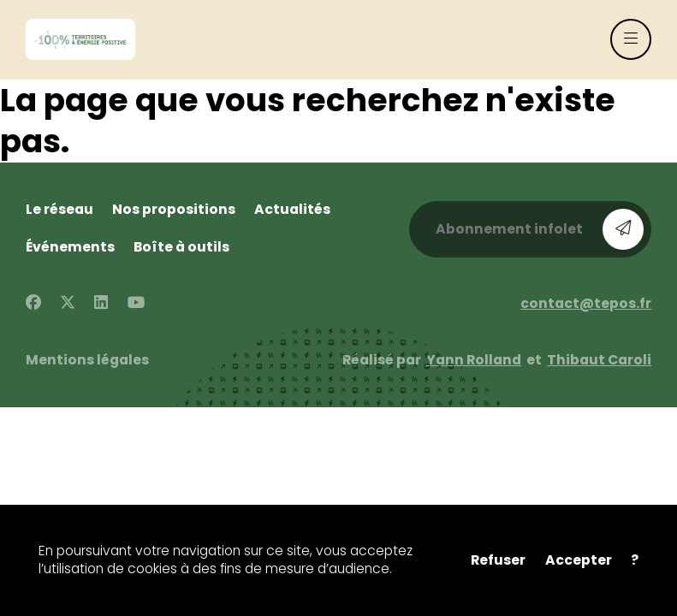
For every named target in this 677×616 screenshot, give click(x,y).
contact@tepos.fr (586, 304)
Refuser (498, 560)
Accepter (579, 560)
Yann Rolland (474, 360)
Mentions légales (87, 360)
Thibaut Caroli (599, 360)
